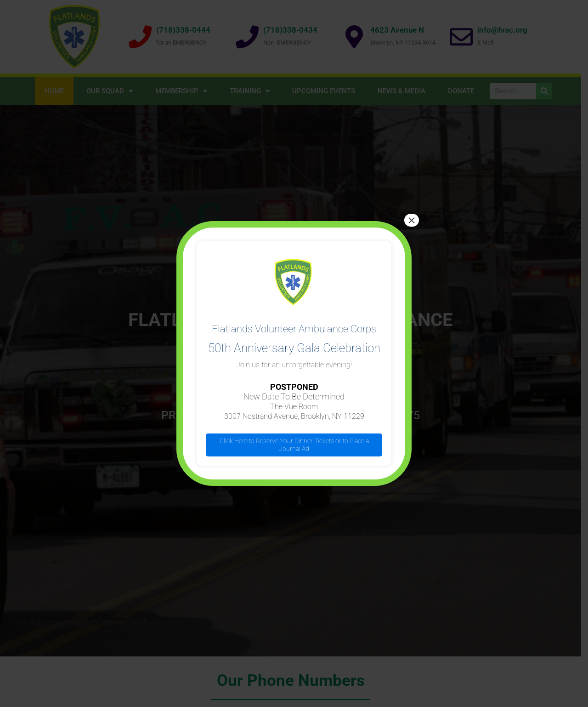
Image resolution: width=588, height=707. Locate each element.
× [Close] (412, 220)
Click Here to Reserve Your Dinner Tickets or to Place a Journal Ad (294, 445)
